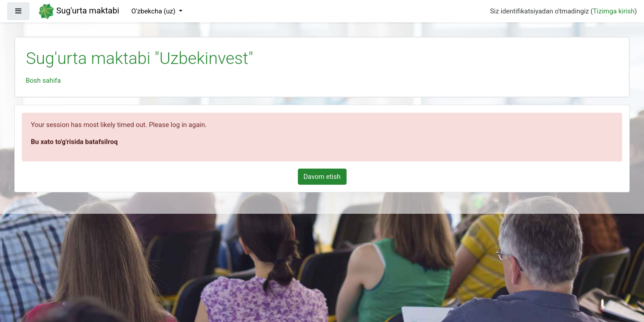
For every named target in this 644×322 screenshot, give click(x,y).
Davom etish (322, 177)
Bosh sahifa (43, 80)
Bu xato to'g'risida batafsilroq (74, 142)
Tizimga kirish (614, 11)
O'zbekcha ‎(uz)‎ (154, 11)
